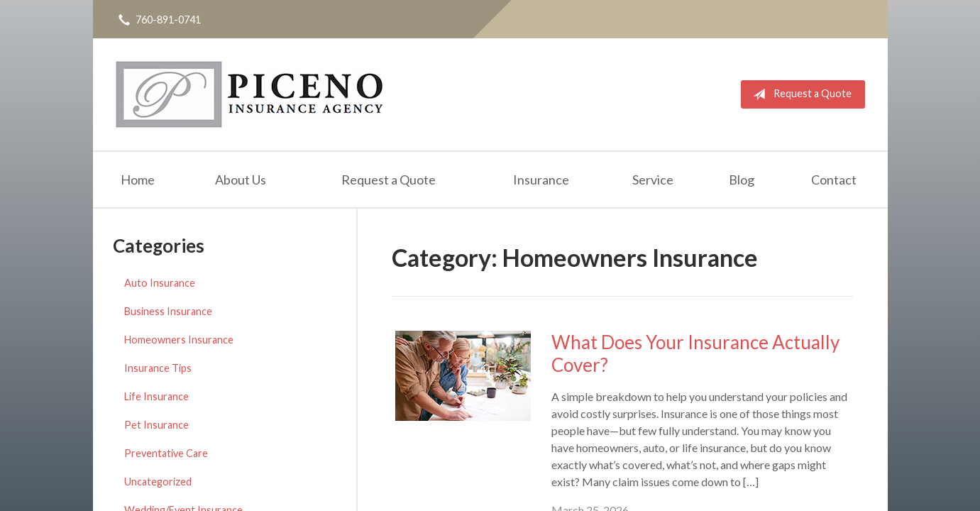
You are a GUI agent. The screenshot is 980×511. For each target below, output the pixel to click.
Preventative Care (166, 453)
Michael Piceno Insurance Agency (249, 94)
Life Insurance (156, 396)
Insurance (541, 180)
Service (653, 180)
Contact (834, 180)
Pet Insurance (156, 425)
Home (138, 180)
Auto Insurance (160, 283)
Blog (742, 180)
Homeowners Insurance (179, 340)
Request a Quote (799, 94)
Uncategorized (158, 482)
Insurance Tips (158, 368)
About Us (241, 180)
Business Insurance (168, 311)
